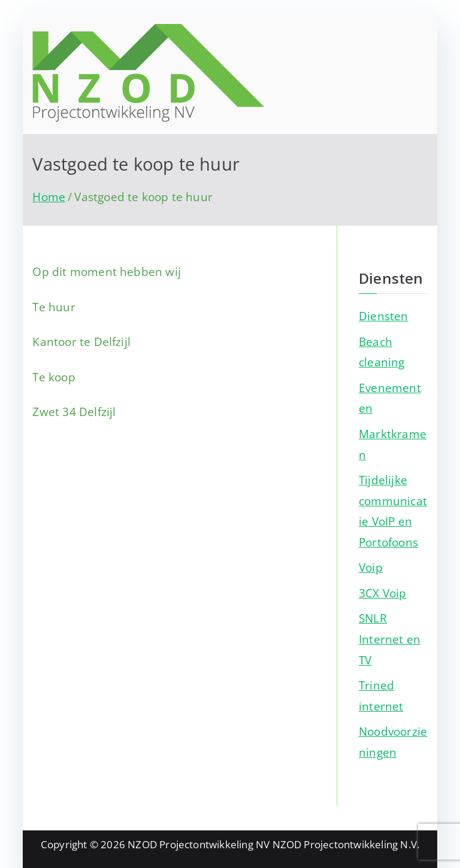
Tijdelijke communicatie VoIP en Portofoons (393, 511)
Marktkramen (393, 444)
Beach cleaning (382, 352)
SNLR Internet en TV (390, 639)
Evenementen (390, 398)
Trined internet (381, 696)
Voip (371, 567)
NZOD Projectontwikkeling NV (199, 844)
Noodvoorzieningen (393, 742)
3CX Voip (383, 593)
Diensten (384, 316)
